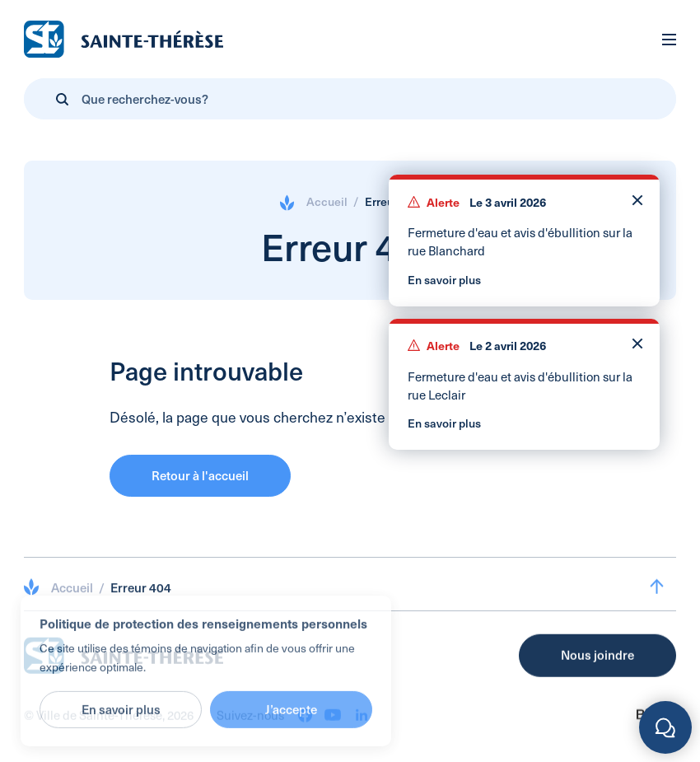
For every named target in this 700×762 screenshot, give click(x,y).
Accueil (327, 201)
